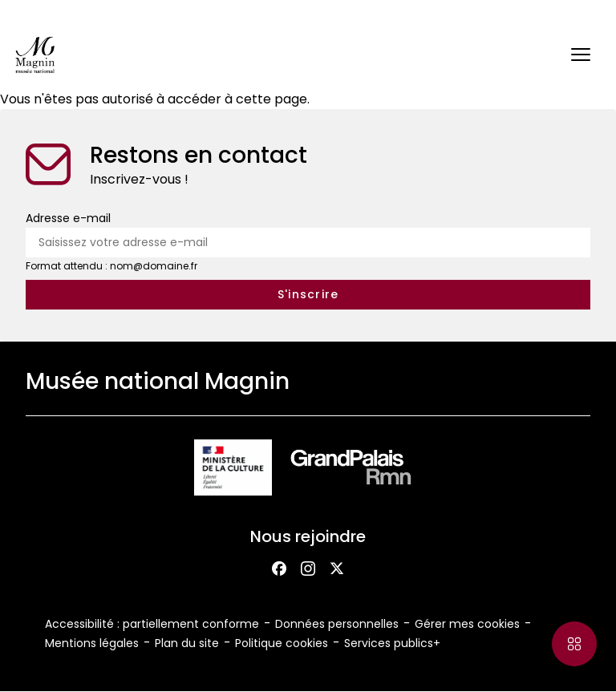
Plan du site (187, 643)
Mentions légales (92, 643)
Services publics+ (392, 643)
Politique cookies (282, 643)
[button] (581, 55)
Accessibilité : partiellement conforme (152, 624)
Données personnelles (337, 624)
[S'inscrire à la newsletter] (308, 295)
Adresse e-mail (68, 218)
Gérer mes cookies (467, 624)
